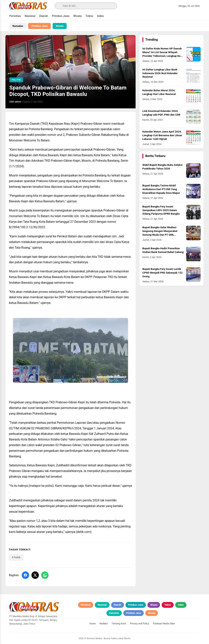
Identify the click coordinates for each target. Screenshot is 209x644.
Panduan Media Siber (164, 624)
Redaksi (104, 624)
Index (101, 16)
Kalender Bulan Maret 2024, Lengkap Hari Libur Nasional (159, 92)
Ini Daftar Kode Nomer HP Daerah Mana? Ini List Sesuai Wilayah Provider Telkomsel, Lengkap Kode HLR (163, 54)
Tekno (89, 16)
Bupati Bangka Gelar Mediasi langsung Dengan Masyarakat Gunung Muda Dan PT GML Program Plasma (160, 233)
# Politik (16, 557)
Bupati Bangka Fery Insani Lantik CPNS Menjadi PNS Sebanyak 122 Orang (162, 273)
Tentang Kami (119, 624)
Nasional (30, 16)
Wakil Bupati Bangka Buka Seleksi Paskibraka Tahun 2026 (162, 167)
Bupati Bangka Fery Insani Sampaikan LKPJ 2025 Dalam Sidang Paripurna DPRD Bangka (161, 210)
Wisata (77, 16)
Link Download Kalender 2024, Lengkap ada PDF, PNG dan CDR (161, 113)
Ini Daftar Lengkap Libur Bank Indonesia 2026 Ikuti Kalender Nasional (160, 73)
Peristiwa (15, 16)
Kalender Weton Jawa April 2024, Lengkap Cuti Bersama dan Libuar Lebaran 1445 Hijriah (162, 135)
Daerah (44, 16)
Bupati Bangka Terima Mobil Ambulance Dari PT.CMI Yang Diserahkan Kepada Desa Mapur (161, 189)
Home (92, 624)
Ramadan (18, 26)
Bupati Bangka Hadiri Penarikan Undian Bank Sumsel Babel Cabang (163, 250)
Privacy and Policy (140, 624)
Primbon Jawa (61, 16)
